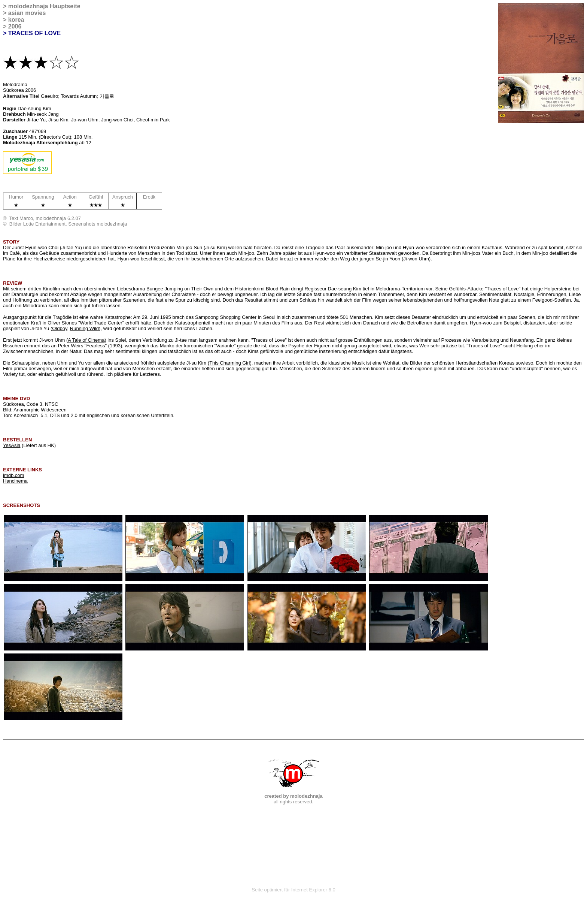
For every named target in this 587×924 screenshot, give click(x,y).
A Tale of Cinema (86, 340)
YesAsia (12, 445)
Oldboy (60, 328)
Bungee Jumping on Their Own (180, 289)
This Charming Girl (229, 363)
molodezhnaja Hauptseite (44, 6)
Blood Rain (278, 289)
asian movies (27, 13)
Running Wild (84, 328)
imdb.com (13, 475)
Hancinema (15, 481)
